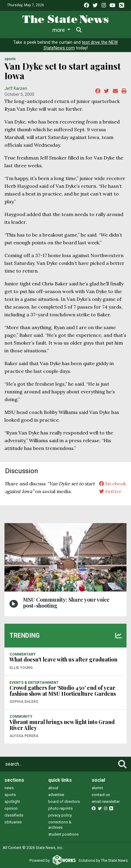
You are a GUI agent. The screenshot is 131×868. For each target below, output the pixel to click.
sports (10, 795)
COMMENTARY (23, 654)
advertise (56, 795)
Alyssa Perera (24, 736)
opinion (11, 808)
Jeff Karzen (16, 88)
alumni (97, 788)
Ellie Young (21, 668)
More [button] (93, 30)
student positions (63, 834)
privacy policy (60, 815)
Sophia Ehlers (24, 702)
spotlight (12, 801)
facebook (113, 484)
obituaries (13, 822)
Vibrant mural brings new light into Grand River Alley (62, 725)
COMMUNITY (21, 717)
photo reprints (60, 808)
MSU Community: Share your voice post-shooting (66, 603)
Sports (68, 30)
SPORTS (10, 59)
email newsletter (106, 801)
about (53, 788)
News (25, 30)
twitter (110, 491)
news (9, 788)
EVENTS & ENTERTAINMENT (34, 683)
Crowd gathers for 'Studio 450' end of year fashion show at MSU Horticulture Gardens (63, 691)
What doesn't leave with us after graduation (63, 659)
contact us (101, 795)
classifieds (14, 815)
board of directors (64, 801)
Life (46, 30)
